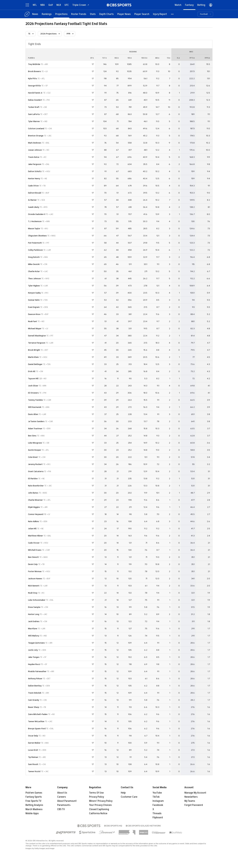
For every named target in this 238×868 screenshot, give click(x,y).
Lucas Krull (33, 750)
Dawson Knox (34, 314)
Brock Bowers (35, 71)
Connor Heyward (36, 514)
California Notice (98, 813)
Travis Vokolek (35, 693)
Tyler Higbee (34, 286)
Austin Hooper (35, 450)
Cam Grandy (34, 700)
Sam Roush (33, 764)
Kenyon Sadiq (34, 293)
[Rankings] (47, 14)
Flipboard (158, 818)
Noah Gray (33, 593)
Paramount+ (64, 805)
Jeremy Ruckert (35, 464)
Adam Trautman (35, 429)
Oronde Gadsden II (37, 214)
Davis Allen (33, 414)
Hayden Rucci (34, 664)
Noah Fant (33, 321)
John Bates (33, 493)
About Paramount (67, 801)
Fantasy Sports (34, 797)
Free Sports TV (33, 801)
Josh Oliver (33, 386)
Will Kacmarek (35, 407)
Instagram (158, 801)
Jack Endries (34, 621)
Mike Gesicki (34, 264)
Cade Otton (33, 186)
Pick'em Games (34, 793)
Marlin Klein (33, 357)
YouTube (157, 793)
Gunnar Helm (34, 300)
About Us (62, 793)
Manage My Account (195, 793)
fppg (207, 58)
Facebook (158, 805)
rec (117, 58)
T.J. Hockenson (35, 221)
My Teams (190, 801)
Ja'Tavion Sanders (36, 421)
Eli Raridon (33, 479)
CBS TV (61, 809)
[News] (35, 14)
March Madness (34, 809)
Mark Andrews (35, 143)
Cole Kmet (33, 457)
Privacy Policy (97, 797)
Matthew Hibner (36, 536)
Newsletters (191, 797)
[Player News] (124, 14)
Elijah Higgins (34, 507)
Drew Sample (34, 607)
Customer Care (129, 797)
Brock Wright (34, 350)
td (168, 58)
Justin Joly (33, 650)
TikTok (156, 797)
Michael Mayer (35, 329)
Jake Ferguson (35, 164)
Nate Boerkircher (36, 486)
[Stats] (93, 14)
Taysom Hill (33, 379)
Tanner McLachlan (36, 721)
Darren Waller (34, 743)
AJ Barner (32, 200)
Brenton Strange (36, 136)
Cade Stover (34, 543)
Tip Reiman (33, 757)
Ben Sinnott (33, 557)
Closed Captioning (99, 809)
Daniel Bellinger (35, 364)
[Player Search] (142, 14)
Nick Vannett (34, 586)
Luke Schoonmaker (37, 600)
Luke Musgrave (35, 443)
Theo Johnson (34, 279)
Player (31, 58)
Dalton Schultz (35, 171)
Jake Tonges (34, 657)
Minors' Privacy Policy (101, 801)
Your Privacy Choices (100, 805)
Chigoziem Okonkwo (37, 236)
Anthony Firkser (35, 679)
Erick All (32, 371)
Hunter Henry (34, 179)
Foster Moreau (35, 571)
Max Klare (33, 629)
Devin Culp (33, 564)
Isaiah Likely (34, 207)
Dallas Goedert (35, 100)
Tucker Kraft (34, 107)
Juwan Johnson (35, 150)
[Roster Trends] (79, 14)
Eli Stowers (33, 393)
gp (92, 58)
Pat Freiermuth (35, 243)
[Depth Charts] (106, 14)
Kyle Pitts (33, 79)
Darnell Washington (37, 336)
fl (178, 58)
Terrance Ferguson (37, 343)
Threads (157, 813)
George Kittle (34, 86)
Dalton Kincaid (35, 193)
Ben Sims (32, 436)
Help (123, 793)
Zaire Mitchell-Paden (38, 714)
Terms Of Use (96, 793)
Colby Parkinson (35, 250)
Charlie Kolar (34, 271)
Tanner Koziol (34, 771)
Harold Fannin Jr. (35, 93)
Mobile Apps (32, 813)
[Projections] (61, 14)
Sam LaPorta (34, 114)
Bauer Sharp (34, 707)
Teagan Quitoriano (36, 643)
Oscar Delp (33, 736)
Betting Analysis (34, 805)
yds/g (144, 58)
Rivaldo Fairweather (37, 671)
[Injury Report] (160, 14)
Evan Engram (34, 307)
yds (130, 58)
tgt (104, 58)
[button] (172, 14)
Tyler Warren (34, 121)
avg (157, 58)
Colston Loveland (36, 129)
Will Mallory (34, 636)
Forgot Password (194, 805)
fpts (192, 58)
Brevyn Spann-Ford (37, 729)
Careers (62, 797)
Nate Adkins (34, 521)
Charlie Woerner (35, 500)
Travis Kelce (34, 157)
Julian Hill (32, 529)
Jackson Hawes (35, 579)
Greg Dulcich (34, 257)
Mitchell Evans (35, 550)
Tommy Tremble (35, 400)
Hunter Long (34, 614)
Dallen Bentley (35, 686)
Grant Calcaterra (36, 471)
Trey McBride (34, 64)
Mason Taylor (34, 229)
